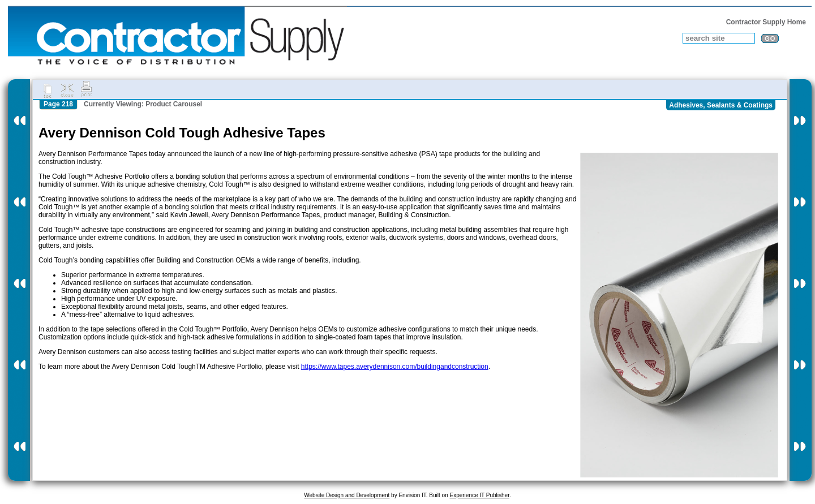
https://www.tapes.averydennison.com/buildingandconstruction (395, 367)
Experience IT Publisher (479, 495)
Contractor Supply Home (766, 22)
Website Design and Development (347, 495)
